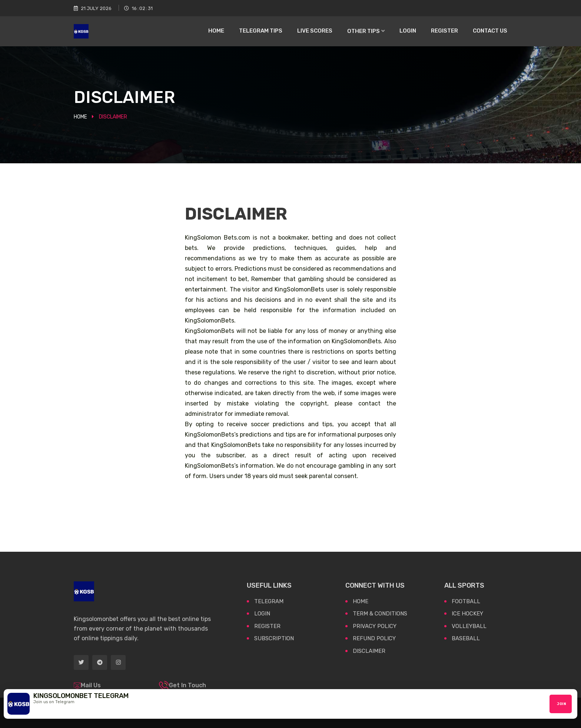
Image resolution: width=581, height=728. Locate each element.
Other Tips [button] (364, 31)
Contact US (490, 31)
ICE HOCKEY (467, 614)
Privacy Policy (375, 626)
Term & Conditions (380, 614)
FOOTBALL (466, 601)
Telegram (269, 601)
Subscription (274, 638)
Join (562, 704)
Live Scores (315, 31)
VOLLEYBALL (469, 626)
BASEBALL (466, 638)
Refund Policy (374, 638)
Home (216, 31)
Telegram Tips (261, 31)
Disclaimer (369, 651)
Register (444, 31)
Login (408, 31)
